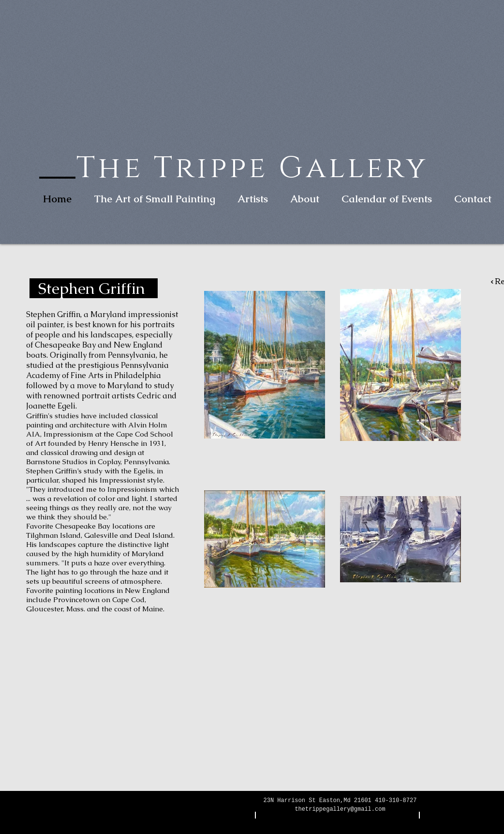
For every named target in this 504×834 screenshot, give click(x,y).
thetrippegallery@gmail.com (340, 809)
